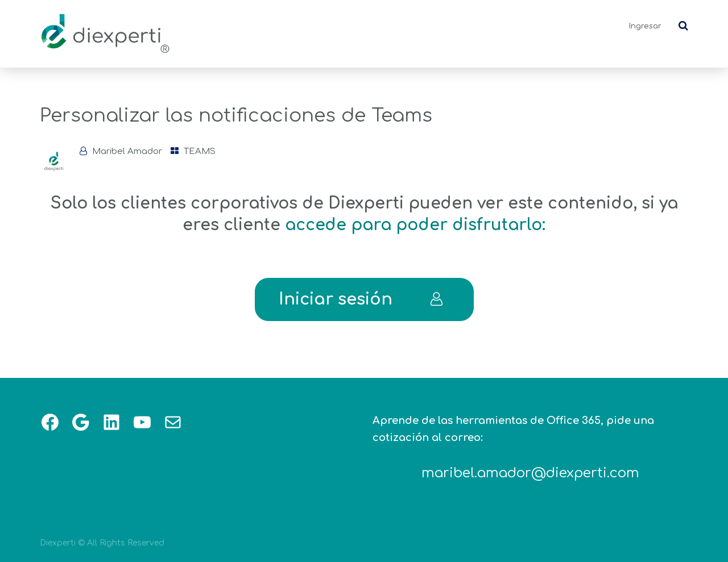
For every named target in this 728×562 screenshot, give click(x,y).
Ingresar (645, 26)
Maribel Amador (127, 151)
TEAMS (200, 151)
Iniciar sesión (361, 299)
